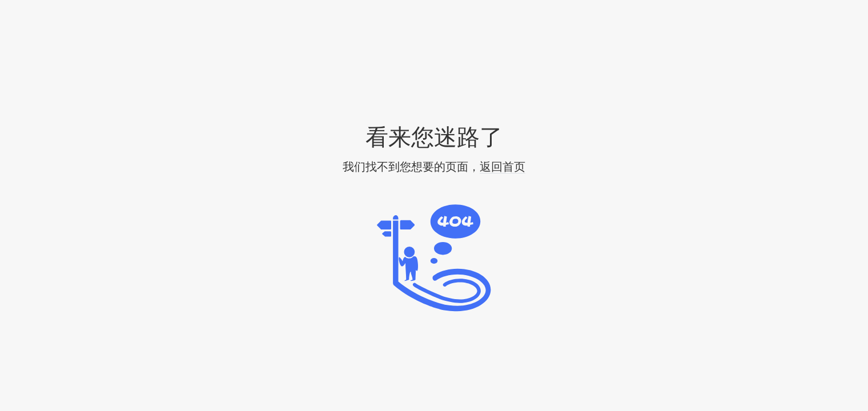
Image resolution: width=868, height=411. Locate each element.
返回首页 (503, 167)
